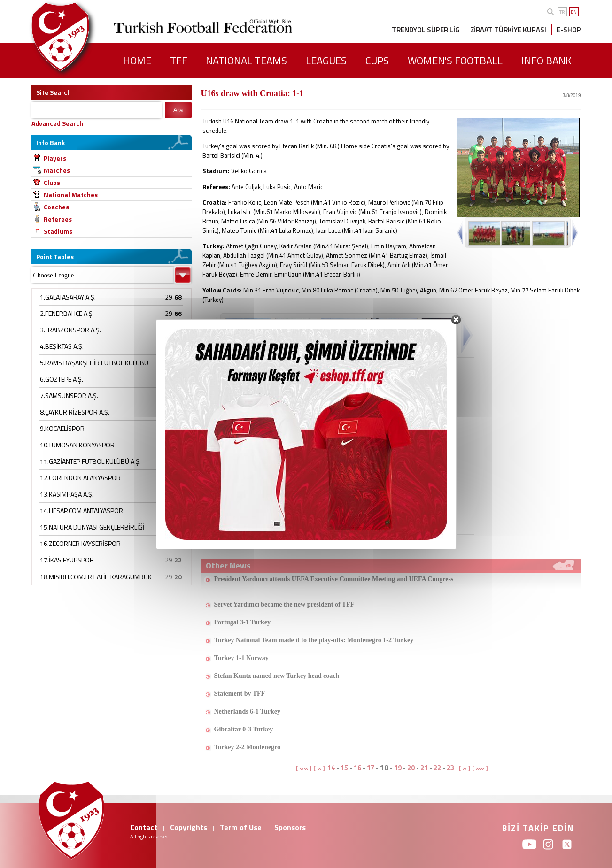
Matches (57, 170)
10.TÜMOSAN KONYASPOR (77, 445)
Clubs (52, 182)
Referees (58, 219)
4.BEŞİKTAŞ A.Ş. (62, 346)
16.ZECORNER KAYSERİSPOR (80, 543)
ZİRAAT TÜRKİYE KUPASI (508, 30)
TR (562, 12)
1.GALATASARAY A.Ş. (68, 297)
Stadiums (58, 231)
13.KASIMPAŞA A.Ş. (67, 494)
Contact (144, 827)
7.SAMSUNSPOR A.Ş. (69, 396)
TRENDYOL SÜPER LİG (426, 30)
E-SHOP (569, 30)
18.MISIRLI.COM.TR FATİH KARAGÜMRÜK (96, 577)
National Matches (71, 195)
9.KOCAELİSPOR (62, 428)
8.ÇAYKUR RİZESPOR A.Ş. (75, 412)
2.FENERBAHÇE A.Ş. (67, 313)
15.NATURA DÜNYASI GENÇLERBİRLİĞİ (92, 527)
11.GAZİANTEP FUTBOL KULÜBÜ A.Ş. (90, 461)
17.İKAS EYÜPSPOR (67, 560)
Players (55, 158)
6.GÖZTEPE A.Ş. (62, 379)
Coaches (56, 207)
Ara (178, 110)
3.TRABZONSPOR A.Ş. (70, 330)
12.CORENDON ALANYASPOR (80, 478)
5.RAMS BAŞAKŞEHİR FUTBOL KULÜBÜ (94, 363)
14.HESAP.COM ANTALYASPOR (81, 511)
